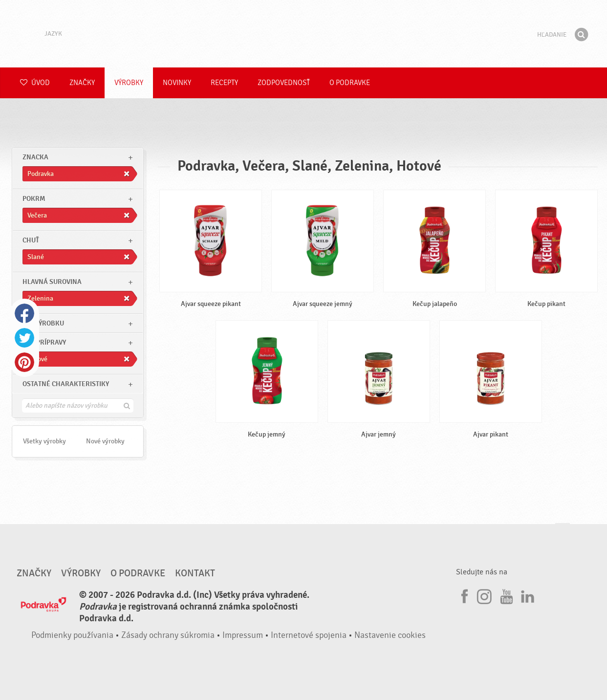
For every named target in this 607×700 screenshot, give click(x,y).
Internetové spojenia (309, 635)
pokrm (34, 199)
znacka (35, 157)
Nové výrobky (105, 441)
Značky (82, 83)
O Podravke (350, 83)
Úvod (35, 83)
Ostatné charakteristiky (66, 384)
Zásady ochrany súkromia (168, 635)
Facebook (24, 313)
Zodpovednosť (284, 83)
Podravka (303, 34)
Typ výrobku (43, 323)
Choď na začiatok (563, 533)
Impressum (243, 635)
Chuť (31, 240)
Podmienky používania (72, 635)
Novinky (177, 83)
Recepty (224, 83)
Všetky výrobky (44, 441)
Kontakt (195, 573)
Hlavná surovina (52, 282)
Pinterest (24, 362)
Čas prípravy (44, 342)
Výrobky (129, 83)
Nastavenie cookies (390, 635)
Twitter (24, 338)
